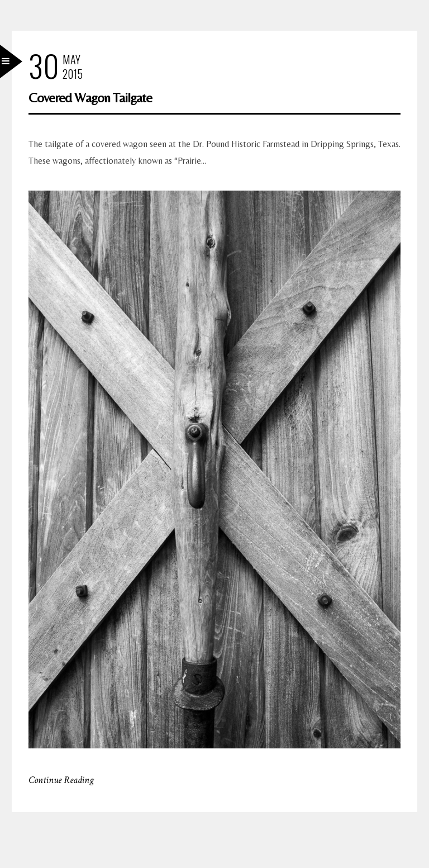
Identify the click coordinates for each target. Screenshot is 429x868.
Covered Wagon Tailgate (90, 98)
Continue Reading (61, 780)
